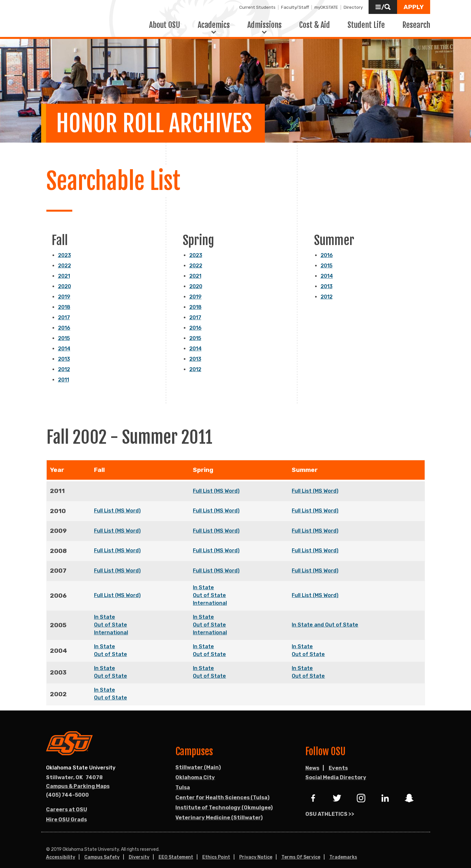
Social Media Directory (336, 770)
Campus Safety (102, 849)
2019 (64, 289)
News (312, 760)
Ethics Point (216, 849)
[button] (383, 7)
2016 (64, 320)
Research (416, 21)
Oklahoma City (195, 770)
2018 (64, 299)
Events (338, 760)
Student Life (366, 21)
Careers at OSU (67, 802)
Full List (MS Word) (216, 483)
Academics (214, 21)
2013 (64, 351)
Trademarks (343, 849)
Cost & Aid (315, 21)
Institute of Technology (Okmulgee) (224, 800)
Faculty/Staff (295, 7)
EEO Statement (176, 849)
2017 (64, 310)
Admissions (265, 21)
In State (203, 580)
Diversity (139, 849)
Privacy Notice (256, 849)
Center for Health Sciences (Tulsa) (222, 790)
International (210, 595)
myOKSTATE (326, 7)
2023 (65, 247)
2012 (64, 362)
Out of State (209, 587)
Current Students (257, 7)
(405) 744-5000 (67, 787)
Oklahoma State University (81, 760)
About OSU (165, 21)
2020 (65, 279)
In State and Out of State (325, 617)
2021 (64, 268)
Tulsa (183, 780)
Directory (353, 7)
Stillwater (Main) (198, 760)
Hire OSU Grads (66, 812)
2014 (64, 341)
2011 (64, 372)
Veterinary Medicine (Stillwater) (219, 810)
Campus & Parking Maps (78, 778)
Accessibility (61, 849)
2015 (64, 330)
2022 (65, 258)
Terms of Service (301, 849)
